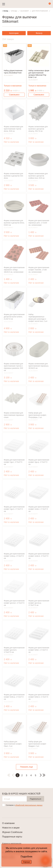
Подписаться (35, 799)
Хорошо (26, 862)
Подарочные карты (12, 837)
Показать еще (26, 767)
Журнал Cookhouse (12, 832)
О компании (8, 823)
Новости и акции (11, 828)
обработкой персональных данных (29, 805)
